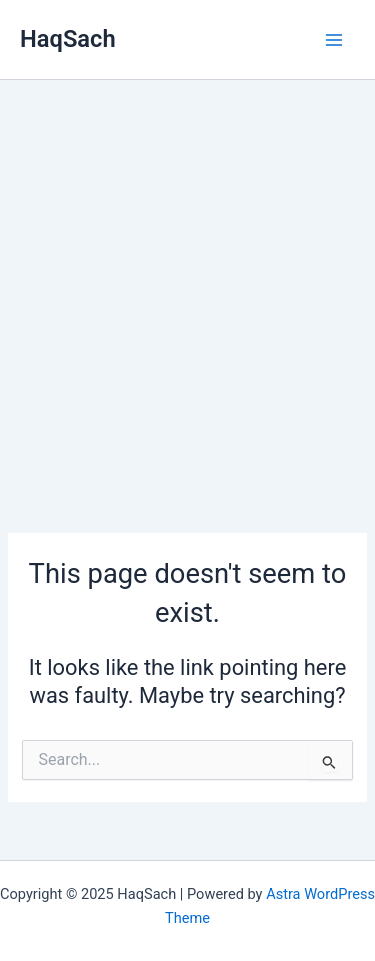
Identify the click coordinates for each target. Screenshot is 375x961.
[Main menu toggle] (334, 40)
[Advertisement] (187, 277)
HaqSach (68, 39)
